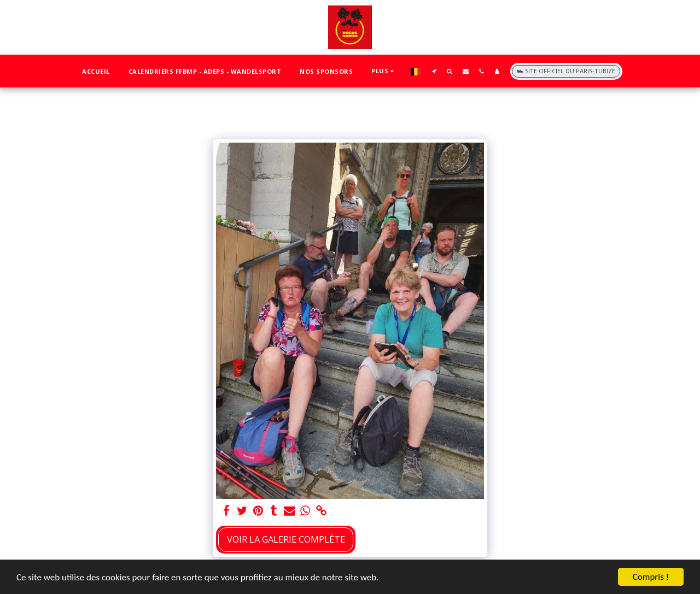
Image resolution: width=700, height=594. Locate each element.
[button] (434, 71)
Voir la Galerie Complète (286, 539)
